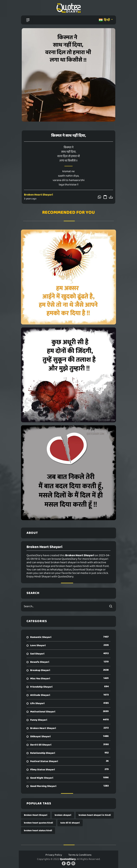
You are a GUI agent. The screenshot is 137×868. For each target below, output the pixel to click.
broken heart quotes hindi (38, 823)
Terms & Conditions (80, 855)
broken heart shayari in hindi (95, 815)
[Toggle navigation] (28, 20)
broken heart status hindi (38, 831)
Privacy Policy (54, 855)
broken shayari (63, 815)
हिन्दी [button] (105, 20)
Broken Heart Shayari (38, 195)
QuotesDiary (68, 859)
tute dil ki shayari (70, 823)
